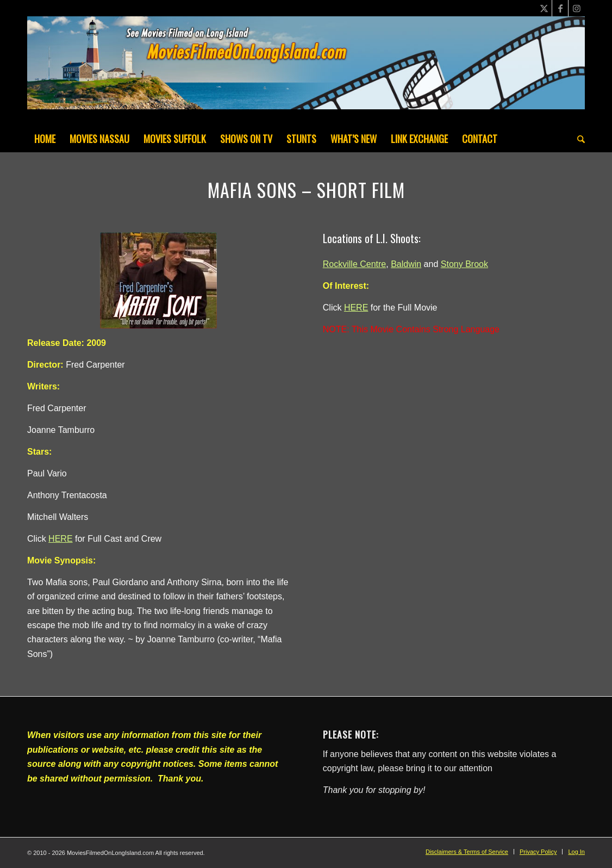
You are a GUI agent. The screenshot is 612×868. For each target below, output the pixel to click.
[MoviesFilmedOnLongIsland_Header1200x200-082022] (306, 71)
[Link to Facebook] (560, 8)
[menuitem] (45, 139)
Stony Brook (464, 264)
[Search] (577, 139)
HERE (60, 539)
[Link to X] (544, 8)
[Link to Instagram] (577, 8)
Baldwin (406, 264)
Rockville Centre (354, 264)
